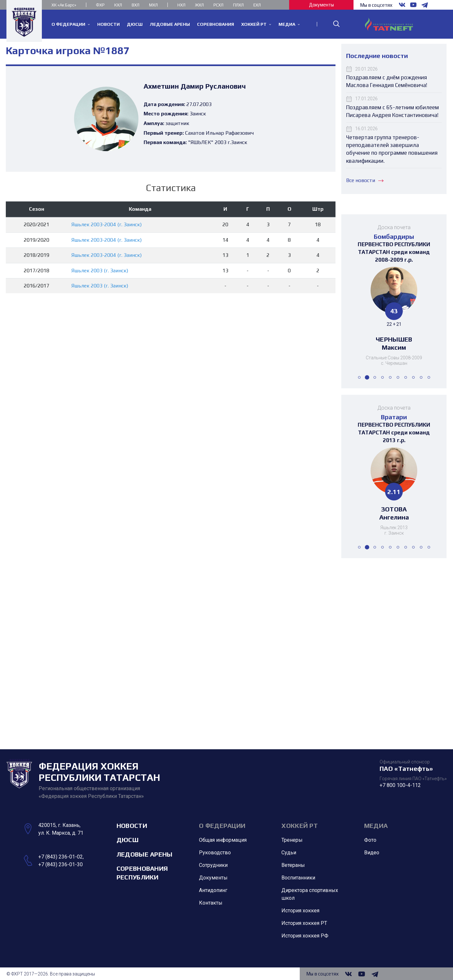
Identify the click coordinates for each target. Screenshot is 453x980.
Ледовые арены (145, 854)
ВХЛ (136, 5)
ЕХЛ (257, 5)
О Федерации (222, 825)
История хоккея (300, 911)
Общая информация (223, 840)
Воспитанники (298, 878)
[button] (359, 377)
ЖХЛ (199, 5)
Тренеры (292, 840)
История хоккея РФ (305, 936)
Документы (321, 5)
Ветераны (293, 865)
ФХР (100, 5)
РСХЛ (218, 5)
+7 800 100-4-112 (400, 785)
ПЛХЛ (238, 5)
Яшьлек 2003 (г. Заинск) (100, 271)
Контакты (211, 903)
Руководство (215, 853)
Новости (132, 825)
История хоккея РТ (304, 923)
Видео (372, 853)
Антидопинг (213, 891)
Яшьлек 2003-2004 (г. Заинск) (107, 224)
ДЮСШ (127, 840)
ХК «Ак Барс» (64, 5)
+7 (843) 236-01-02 (61, 857)
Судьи (289, 853)
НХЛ (181, 5)
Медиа (376, 825)
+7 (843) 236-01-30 (61, 864)
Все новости (365, 180)
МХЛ (153, 5)
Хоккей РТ (300, 825)
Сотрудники (213, 865)
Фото (370, 840)
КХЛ (118, 5)
